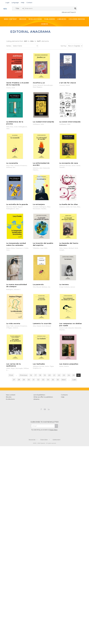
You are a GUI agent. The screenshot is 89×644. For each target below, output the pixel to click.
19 (45, 377)
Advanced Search (69, 12)
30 (29, 382)
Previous (24, 377)
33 (43, 382)
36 (58, 382)
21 (54, 377)
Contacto (64, 397)
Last (74, 382)
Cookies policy (57, 441)
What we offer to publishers (43, 399)
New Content (10, 19)
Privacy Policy (53, 432)
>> (56, 428)
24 (69, 377)
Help (63, 399)
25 (74, 377)
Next (64, 382)
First (11, 377)
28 (19, 382)
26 (78, 377)
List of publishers (39, 397)
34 (48, 382)
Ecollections (35, 19)
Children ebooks (77, 19)
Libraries (62, 19)
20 (49, 377)
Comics (45, 24)
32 (38, 382)
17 (36, 377)
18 (40, 377)
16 (31, 377)
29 (24, 382)
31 (34, 382)
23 (64, 377)
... (17, 377)
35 (53, 382)
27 (14, 382)
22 (59, 377)
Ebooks (23, 19)
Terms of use (32, 441)
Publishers (50, 19)
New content (11, 397)
